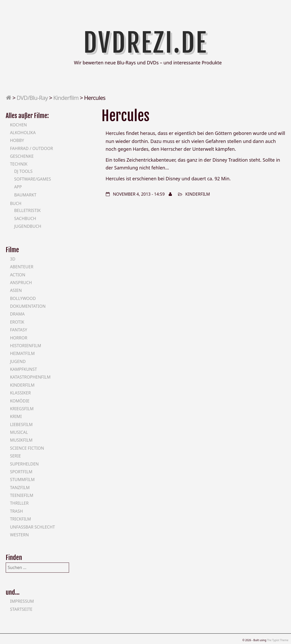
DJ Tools (23, 171)
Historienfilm (25, 346)
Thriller (19, 503)
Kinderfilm (66, 98)
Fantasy (18, 330)
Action (18, 275)
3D (13, 259)
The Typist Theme (278, 640)
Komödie (20, 401)
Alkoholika (23, 133)
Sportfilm (21, 472)
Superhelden (24, 464)
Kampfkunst (23, 369)
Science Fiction (27, 448)
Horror (19, 338)
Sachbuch (25, 218)
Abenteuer (22, 267)
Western (19, 535)
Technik (19, 164)
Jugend (18, 361)
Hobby (17, 140)
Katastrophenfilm (30, 377)
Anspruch (21, 283)
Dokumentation (28, 306)
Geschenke (22, 156)
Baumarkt (25, 195)
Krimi (16, 416)
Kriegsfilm (22, 409)
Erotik (17, 322)
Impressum (22, 601)
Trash (16, 511)
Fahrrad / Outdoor (31, 148)
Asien (16, 290)
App (18, 187)
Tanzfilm (20, 488)
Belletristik (27, 210)
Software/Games (32, 179)
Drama (17, 314)
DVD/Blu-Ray (32, 98)
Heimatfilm (22, 353)
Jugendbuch (28, 226)
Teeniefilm (22, 495)
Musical (19, 432)
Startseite (21, 609)
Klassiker (20, 393)
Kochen (18, 125)
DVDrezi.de (145, 43)
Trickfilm (20, 519)
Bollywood (23, 298)
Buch (16, 203)
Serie (15, 456)
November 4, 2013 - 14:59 (139, 194)
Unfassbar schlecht (32, 527)
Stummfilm (22, 479)
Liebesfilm (21, 424)
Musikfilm (21, 440)
